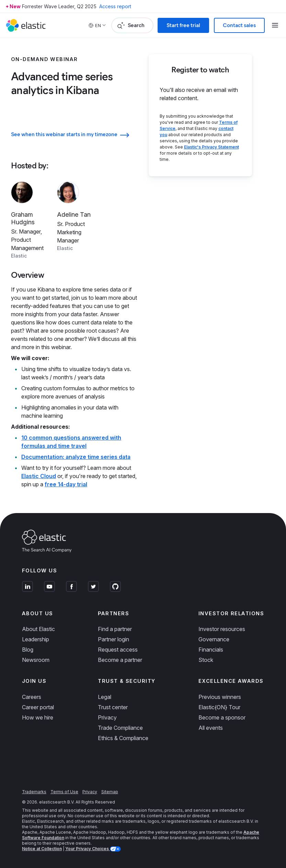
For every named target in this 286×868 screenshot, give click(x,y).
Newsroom (36, 660)
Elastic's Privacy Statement (211, 147)
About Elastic (38, 629)
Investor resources (222, 629)
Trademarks (34, 792)
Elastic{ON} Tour (219, 707)
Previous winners (220, 697)
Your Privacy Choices (88, 849)
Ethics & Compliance (123, 738)
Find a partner (115, 629)
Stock (206, 660)
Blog (28, 650)
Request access (118, 650)
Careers (32, 697)
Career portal (38, 707)
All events (211, 728)
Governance (214, 639)
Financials (211, 650)
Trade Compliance (120, 728)
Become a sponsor (222, 717)
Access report (115, 6)
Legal (105, 697)
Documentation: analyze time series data (76, 457)
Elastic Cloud (39, 476)
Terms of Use (64, 792)
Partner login (113, 639)
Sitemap (110, 792)
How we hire (38, 717)
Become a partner (120, 660)
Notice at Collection (42, 849)
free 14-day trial (66, 484)
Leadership (36, 639)
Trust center (113, 707)
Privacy (107, 717)
